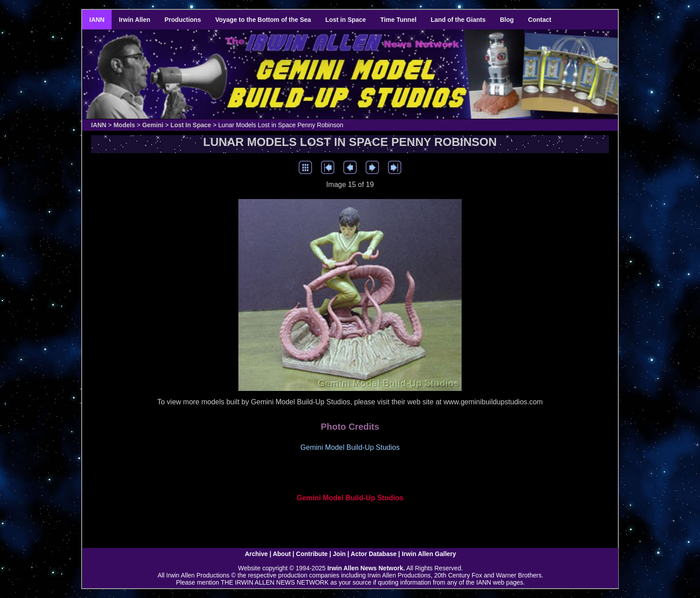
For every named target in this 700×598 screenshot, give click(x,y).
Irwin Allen (134, 20)
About (282, 554)
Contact (540, 20)
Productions (183, 20)
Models (124, 125)
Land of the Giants (458, 20)
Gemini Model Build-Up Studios (350, 498)
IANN (97, 20)
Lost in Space (346, 20)
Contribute (312, 554)
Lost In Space (191, 125)
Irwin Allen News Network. (366, 568)
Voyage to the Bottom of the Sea (263, 20)
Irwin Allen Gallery (429, 554)
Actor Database (374, 554)
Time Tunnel (398, 20)
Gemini (152, 125)
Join (340, 554)
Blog (507, 20)
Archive (256, 554)
